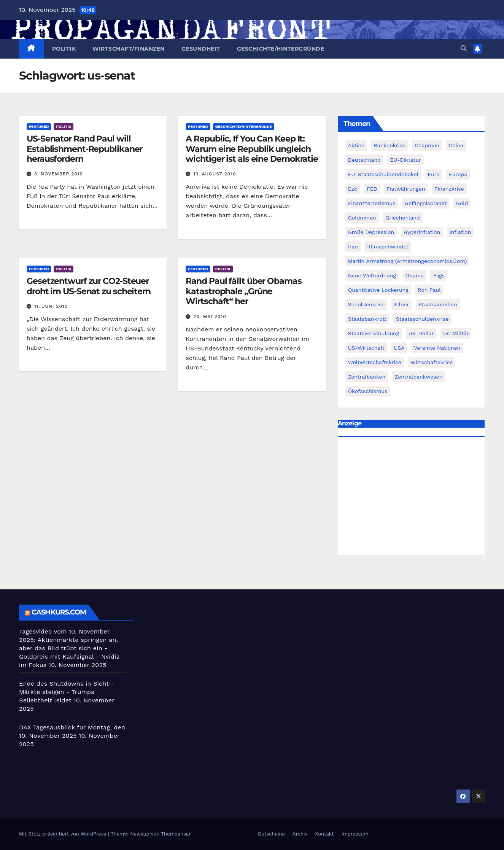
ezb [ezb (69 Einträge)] (353, 189)
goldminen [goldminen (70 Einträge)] (362, 218)
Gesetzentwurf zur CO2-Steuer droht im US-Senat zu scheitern (89, 286)
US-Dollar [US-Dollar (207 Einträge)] (421, 333)
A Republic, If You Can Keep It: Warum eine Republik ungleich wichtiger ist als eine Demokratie (252, 149)
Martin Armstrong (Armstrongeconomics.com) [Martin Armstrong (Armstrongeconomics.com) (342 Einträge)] (408, 261)
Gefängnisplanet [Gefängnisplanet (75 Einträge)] (426, 203)
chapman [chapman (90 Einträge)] (427, 145)
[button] (464, 49)
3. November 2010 (59, 174)
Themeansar (176, 834)
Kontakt (324, 834)
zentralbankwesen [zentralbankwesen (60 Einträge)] (419, 377)
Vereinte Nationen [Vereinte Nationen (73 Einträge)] (437, 348)
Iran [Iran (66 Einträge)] (353, 247)
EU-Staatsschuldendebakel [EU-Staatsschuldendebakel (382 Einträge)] (383, 174)
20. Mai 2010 (210, 317)
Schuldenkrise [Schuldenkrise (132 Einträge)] (366, 304)
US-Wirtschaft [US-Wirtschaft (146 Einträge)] (366, 348)
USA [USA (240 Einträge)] (399, 348)
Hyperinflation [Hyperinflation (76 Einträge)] (422, 232)
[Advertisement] (411, 498)
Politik (64, 49)
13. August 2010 (215, 174)
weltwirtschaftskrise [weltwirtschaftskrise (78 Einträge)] (375, 362)
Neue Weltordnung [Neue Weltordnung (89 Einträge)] (372, 275)
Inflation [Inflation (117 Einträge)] (460, 232)
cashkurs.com (59, 612)
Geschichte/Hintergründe (281, 49)
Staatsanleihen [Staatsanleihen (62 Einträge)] (438, 304)
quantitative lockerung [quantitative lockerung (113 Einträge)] (378, 290)
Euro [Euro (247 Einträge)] (433, 174)
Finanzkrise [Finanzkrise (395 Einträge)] (449, 189)
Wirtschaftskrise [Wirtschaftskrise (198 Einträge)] (432, 362)
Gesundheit (201, 49)
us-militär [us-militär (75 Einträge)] (456, 333)
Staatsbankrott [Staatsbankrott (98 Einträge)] (367, 319)
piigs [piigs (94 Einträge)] (439, 275)
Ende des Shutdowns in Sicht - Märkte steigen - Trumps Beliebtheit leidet (67, 692)
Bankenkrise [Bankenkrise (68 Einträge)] (390, 145)
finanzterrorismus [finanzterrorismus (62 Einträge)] (372, 203)
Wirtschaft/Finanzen (129, 49)
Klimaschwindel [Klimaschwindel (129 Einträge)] (387, 247)
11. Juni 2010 (51, 306)
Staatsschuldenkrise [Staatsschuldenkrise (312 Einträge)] (422, 319)
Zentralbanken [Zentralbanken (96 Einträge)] (367, 377)
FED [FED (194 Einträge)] (372, 189)
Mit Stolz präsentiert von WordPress (64, 834)
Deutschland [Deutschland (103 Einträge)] (364, 160)
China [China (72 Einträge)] (456, 145)
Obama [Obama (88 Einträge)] (415, 275)
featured (39, 127)
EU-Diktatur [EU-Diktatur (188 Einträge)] (405, 160)
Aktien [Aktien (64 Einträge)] (356, 145)
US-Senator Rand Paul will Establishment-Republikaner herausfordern (84, 149)
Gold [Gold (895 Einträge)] (462, 203)
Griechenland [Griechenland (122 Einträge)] (403, 218)
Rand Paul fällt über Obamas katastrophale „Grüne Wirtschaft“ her (243, 291)
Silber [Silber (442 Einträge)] (401, 304)
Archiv (300, 834)
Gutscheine (272, 834)
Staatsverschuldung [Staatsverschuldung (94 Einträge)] (374, 333)
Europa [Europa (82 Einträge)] (458, 174)
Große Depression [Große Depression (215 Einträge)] (371, 232)
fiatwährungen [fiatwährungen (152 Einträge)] (406, 189)
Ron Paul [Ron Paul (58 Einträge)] (429, 290)
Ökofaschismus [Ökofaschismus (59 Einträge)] (368, 391)
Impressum (355, 834)
